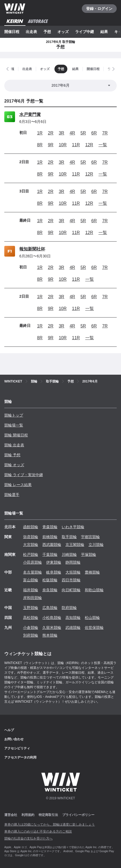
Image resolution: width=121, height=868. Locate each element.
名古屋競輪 (32, 572)
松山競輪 (92, 618)
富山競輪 (31, 580)
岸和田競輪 (32, 598)
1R (40, 133)
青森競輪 (50, 527)
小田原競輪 (32, 562)
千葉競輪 (50, 555)
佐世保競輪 (94, 628)
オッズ (63, 32)
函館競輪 (31, 527)
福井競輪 (31, 590)
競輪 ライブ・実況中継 (24, 475)
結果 (104, 32)
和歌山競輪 (94, 590)
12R (89, 145)
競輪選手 (12, 495)
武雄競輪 (73, 628)
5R (83, 133)
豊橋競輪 (92, 572)
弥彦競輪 (31, 537)
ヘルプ (9, 730)
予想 (47, 32)
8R (40, 145)
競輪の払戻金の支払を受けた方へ (28, 838)
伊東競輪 (54, 562)
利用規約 (28, 815)
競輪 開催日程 (16, 435)
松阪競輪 (50, 580)
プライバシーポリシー (78, 815)
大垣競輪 (73, 572)
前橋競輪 (50, 537)
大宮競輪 (31, 545)
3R (61, 133)
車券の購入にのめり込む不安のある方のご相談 (38, 831)
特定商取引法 (48, 815)
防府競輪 (69, 608)
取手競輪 (69, 537)
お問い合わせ (14, 739)
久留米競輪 (52, 628)
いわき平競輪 (73, 527)
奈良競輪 (50, 590)
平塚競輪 (89, 555)
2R (50, 133)
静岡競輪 (73, 562)
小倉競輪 (31, 628)
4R (72, 133)
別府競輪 (31, 635)
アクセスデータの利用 (20, 757)
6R (94, 133)
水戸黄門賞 (30, 114)
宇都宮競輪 (90, 537)
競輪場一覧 (14, 425)
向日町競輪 (71, 590)
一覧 (103, 145)
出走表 (31, 32)
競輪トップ (14, 415)
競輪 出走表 (14, 445)
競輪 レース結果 (18, 485)
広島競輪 (50, 608)
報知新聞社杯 (32, 249)
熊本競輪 (50, 635)
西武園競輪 (52, 545)
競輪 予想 (12, 455)
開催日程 (12, 32)
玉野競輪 (31, 608)
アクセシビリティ (17, 748)
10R (63, 145)
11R (76, 145)
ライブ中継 (85, 32)
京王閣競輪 (75, 545)
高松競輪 (31, 618)
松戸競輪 (31, 555)
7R (105, 133)
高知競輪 (73, 618)
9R (50, 145)
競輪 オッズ (14, 465)
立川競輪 (96, 545)
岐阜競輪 (54, 572)
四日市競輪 (71, 580)
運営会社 (11, 815)
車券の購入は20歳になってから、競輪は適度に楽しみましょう (49, 825)
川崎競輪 (69, 555)
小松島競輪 (52, 618)
